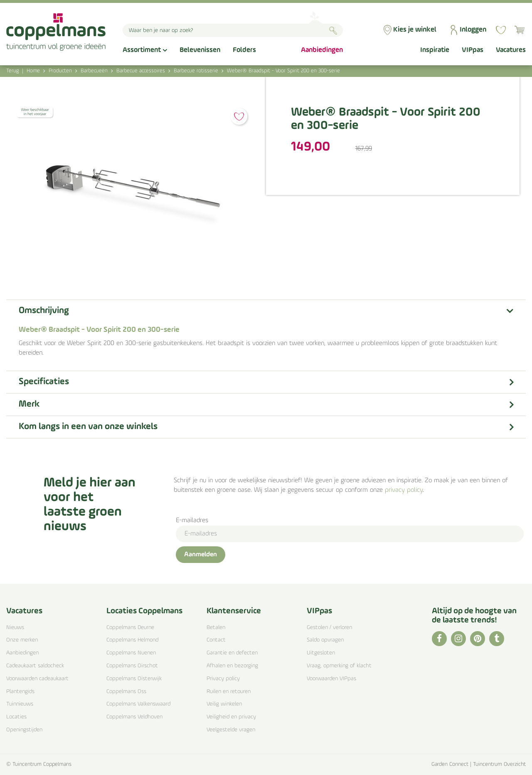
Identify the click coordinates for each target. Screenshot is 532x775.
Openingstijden (24, 730)
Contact (216, 640)
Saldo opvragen (325, 640)
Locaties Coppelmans (144, 611)
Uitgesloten (321, 653)
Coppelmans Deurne (130, 628)
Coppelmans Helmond (132, 640)
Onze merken (22, 640)
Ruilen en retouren (229, 692)
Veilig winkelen (224, 704)
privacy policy (404, 490)
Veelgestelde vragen (231, 730)
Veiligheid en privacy (231, 717)
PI (478, 639)
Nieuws (15, 628)
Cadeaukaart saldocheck (35, 666)
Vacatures (24, 611)
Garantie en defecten (232, 653)
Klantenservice (234, 611)
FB (439, 639)
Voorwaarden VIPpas (331, 679)
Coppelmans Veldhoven (134, 717)
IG (458, 639)
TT (497, 639)
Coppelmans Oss (126, 692)
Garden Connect (450, 764)
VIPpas (319, 611)
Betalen (216, 628)
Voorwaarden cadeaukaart (37, 679)
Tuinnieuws (20, 704)
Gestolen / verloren (329, 628)
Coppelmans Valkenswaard (138, 704)
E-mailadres (192, 521)
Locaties (16, 717)
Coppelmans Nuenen (131, 653)
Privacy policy (223, 679)
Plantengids (20, 692)
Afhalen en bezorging (232, 666)
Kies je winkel (415, 30)
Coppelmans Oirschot (132, 666)
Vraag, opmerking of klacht (339, 666)
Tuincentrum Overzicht (499, 764)
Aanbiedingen (22, 653)
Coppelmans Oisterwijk (134, 679)
